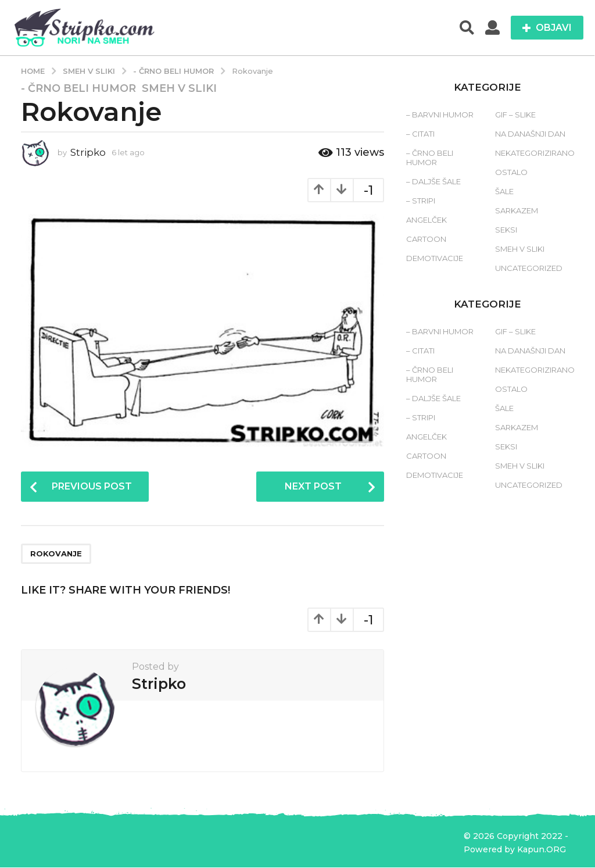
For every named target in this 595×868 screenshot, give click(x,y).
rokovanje (56, 554)
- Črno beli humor (78, 88)
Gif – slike (515, 115)
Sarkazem (517, 210)
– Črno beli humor (430, 158)
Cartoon (426, 239)
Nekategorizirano (535, 153)
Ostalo (511, 172)
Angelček (426, 220)
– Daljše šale (433, 181)
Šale (504, 191)
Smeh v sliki (179, 88)
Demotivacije (435, 258)
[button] (467, 28)
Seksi (506, 230)
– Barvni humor (440, 115)
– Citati (420, 134)
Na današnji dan (530, 134)
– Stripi (421, 201)
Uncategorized (529, 268)
